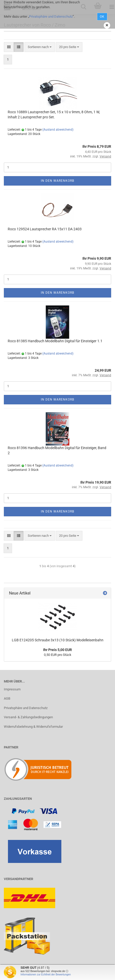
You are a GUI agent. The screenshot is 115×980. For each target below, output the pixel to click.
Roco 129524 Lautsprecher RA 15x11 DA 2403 (45, 229)
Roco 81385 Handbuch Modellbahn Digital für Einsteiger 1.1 (55, 341)
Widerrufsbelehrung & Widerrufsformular (33, 727)
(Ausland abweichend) (58, 130)
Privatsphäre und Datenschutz (51, 16)
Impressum (12, 689)
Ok (102, 17)
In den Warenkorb (57, 181)
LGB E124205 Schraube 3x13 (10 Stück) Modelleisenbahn (58, 640)
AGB (7, 698)
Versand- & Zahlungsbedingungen (28, 717)
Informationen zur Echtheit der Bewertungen (46, 975)
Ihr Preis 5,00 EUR (57, 650)
